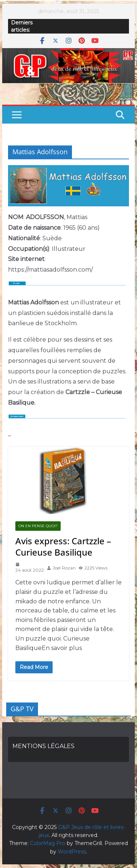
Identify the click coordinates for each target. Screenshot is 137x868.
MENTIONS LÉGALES (43, 746)
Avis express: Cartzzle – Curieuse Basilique (63, 546)
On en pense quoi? (38, 526)
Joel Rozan (64, 568)
